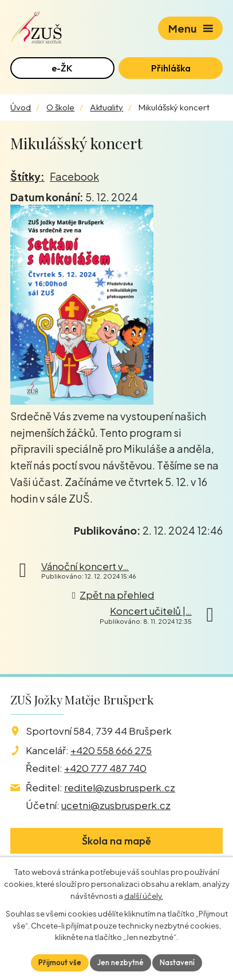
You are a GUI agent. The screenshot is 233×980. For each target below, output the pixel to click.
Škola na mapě (116, 841)
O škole (60, 107)
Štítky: (27, 176)
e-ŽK (62, 68)
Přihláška (171, 68)
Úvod (21, 107)
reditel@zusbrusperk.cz (120, 787)
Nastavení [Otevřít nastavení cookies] (177, 962)
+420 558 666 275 (111, 750)
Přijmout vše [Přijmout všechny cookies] (60, 962)
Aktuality (106, 107)
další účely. (144, 896)
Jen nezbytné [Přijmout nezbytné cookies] (121, 962)
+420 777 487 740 (105, 768)
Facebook (74, 176)
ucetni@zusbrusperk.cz (116, 805)
